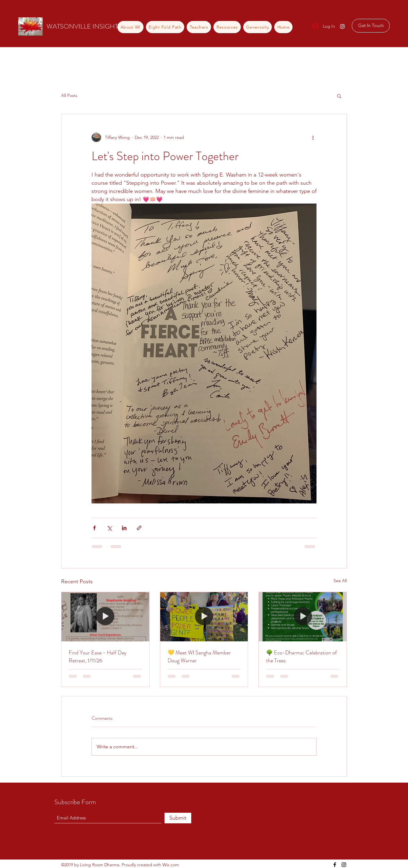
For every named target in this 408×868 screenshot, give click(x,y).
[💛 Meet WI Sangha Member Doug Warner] (204, 617)
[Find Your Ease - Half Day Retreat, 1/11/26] (105, 617)
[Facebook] (335, 865)
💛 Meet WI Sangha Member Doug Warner (199, 657)
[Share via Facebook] (94, 528)
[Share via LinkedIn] (124, 528)
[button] (339, 96)
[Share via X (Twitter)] (109, 528)
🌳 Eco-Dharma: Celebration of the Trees (301, 657)
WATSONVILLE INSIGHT (82, 26)
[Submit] (178, 818)
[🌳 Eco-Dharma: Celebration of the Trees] (303, 617)
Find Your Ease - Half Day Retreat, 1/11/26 (98, 657)
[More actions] (313, 137)
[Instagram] (342, 26)
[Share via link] (139, 528)
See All (340, 581)
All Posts (69, 95)
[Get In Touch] (371, 26)
